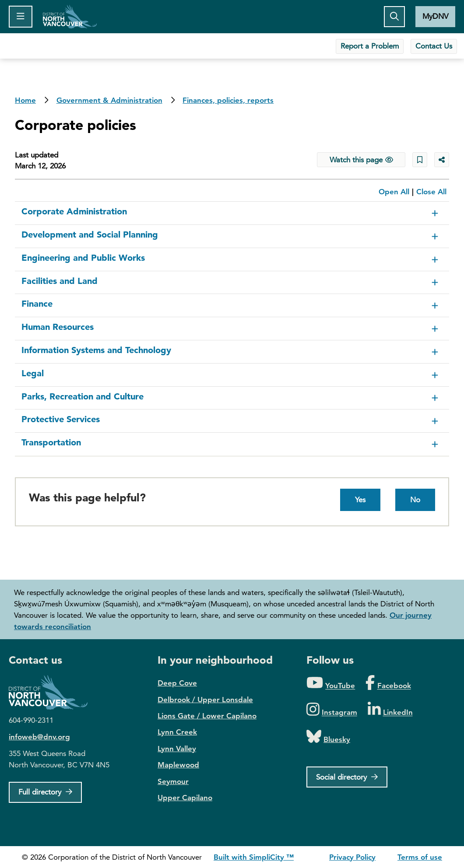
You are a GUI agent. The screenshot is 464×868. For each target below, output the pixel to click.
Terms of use (420, 857)
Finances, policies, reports (228, 100)
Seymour (173, 781)
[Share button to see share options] (442, 160)
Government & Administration (109, 100)
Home (70, 17)
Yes (360, 500)
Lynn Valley (177, 749)
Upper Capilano (185, 798)
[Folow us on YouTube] (331, 683)
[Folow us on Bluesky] (328, 737)
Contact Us (434, 46)
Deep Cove (177, 683)
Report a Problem (370, 46)
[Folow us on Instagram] (332, 710)
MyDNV (435, 16)
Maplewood (178, 765)
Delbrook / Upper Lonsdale (205, 700)
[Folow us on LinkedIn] (390, 710)
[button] (232, 213)
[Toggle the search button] (394, 17)
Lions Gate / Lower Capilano (207, 716)
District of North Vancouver (53, 692)
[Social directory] (347, 777)
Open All (394, 192)
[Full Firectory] (45, 792)
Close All (431, 192)
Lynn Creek (177, 732)
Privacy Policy (352, 857)
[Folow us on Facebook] (388, 683)
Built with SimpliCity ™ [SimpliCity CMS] (254, 857)
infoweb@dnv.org (39, 737)
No (415, 500)
